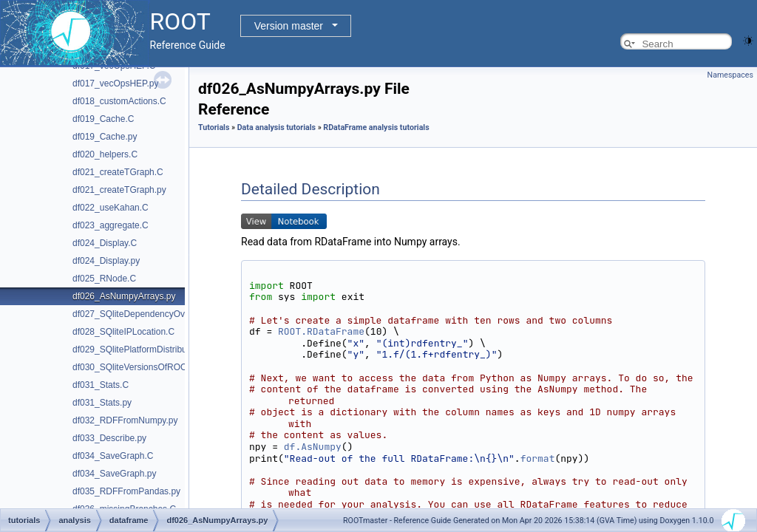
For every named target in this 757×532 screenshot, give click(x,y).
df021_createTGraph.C (118, 172)
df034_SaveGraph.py (114, 474)
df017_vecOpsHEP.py (116, 83)
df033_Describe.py (109, 438)
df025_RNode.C (104, 279)
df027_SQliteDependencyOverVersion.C (152, 314)
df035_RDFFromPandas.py (126, 491)
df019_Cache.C (103, 119)
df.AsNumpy (313, 447)
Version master (289, 26)
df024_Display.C (105, 243)
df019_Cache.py (105, 137)
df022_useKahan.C (111, 208)
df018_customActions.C (119, 101)
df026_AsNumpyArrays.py (124, 296)
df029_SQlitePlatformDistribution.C (141, 349)
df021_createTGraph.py (119, 190)
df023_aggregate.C (111, 225)
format (538, 458)
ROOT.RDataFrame (321, 331)
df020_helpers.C (105, 154)
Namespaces (730, 75)
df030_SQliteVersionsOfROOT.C (136, 367)
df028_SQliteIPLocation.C (123, 332)
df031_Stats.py (102, 403)
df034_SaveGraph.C (113, 456)
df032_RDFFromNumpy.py (125, 420)
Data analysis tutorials (276, 127)
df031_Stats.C (101, 385)
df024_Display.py (106, 261)
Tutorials (214, 127)
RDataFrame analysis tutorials (376, 127)
